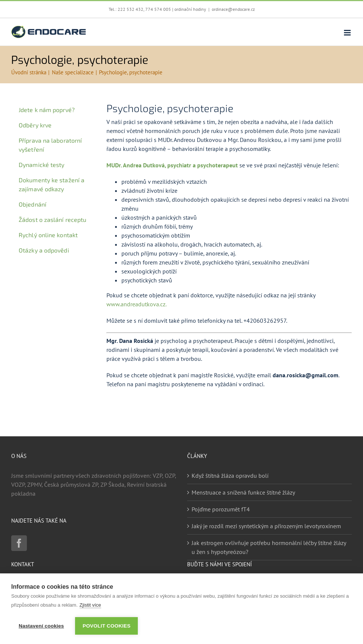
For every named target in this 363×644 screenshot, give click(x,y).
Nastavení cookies (41, 626)
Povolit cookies (106, 626)
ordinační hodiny (190, 9)
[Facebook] (19, 543)
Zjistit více (90, 605)
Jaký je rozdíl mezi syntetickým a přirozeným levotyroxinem (266, 526)
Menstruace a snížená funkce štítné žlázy (243, 492)
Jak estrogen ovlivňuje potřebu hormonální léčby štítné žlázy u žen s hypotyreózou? (269, 547)
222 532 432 (131, 9)
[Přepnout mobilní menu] (348, 33)
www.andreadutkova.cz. (136, 304)
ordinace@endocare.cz (233, 9)
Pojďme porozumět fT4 (221, 509)
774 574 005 (158, 9)
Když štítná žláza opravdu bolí (230, 476)
